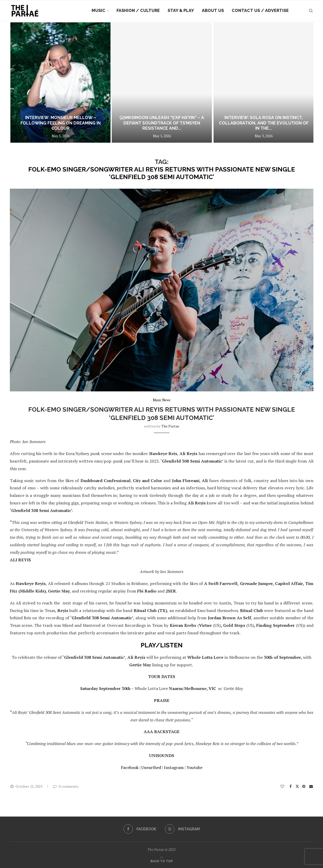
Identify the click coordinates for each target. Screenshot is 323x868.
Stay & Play (181, 11)
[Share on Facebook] (291, 786)
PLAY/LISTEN (162, 645)
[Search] (311, 11)
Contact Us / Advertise (260, 11)
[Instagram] (182, 829)
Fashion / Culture (138, 11)
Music (98, 11)
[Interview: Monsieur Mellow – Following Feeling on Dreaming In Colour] (160, 83)
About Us (213, 11)
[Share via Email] (311, 786)
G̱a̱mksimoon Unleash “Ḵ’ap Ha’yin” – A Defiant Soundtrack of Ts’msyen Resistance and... (262, 123)
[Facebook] (140, 829)
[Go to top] (162, 861)
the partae (170, 426)
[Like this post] (283, 786)
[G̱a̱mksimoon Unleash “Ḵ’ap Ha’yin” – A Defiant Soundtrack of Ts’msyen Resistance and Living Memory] (262, 83)
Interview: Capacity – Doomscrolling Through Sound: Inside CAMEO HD (56, 126)
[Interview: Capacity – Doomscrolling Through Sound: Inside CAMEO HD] (56, 83)
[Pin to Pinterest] (304, 786)
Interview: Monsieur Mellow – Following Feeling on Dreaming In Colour (159, 123)
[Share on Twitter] (297, 786)
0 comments (66, 786)
